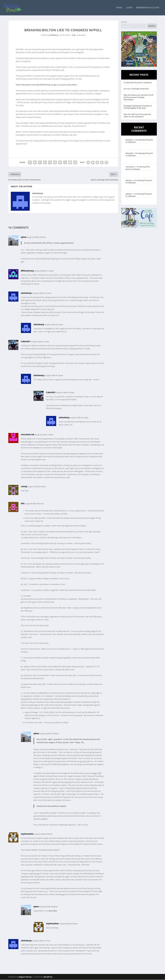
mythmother (27, 834)
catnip (24, 487)
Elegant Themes (25, 977)
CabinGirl (26, 342)
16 (73, 35)
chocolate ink (28, 435)
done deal (53, 911)
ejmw (24, 237)
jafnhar (129, 181)
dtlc (23, 504)
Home (119, 8)
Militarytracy (27, 271)
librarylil (129, 153)
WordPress (48, 977)
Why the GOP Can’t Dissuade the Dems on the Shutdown (137, 116)
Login (129, 8)
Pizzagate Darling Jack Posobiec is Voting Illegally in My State (138, 107)
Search (124, 22)
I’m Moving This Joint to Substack (138, 83)
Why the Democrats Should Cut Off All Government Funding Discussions (138, 98)
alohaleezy (54, 35)
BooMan (129, 140)
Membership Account (148, 8)
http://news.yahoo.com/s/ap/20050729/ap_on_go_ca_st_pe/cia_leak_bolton (46, 85)
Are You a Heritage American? (136, 89)
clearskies (130, 167)
